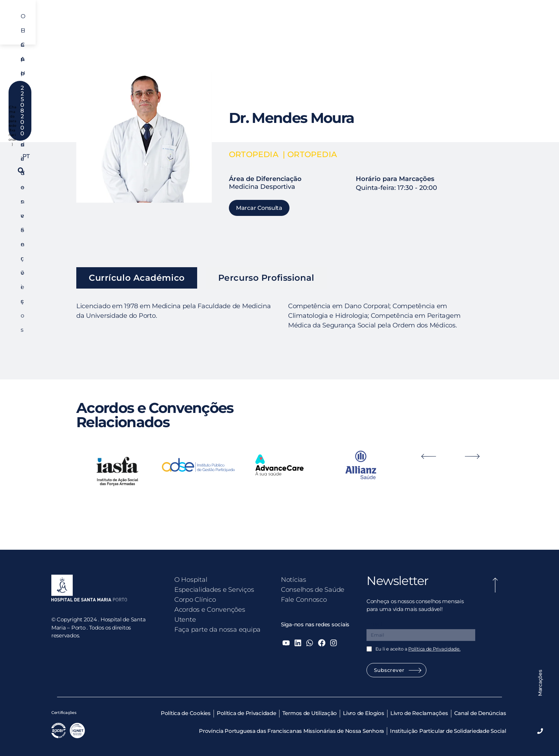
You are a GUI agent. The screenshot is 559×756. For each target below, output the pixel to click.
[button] (541, 23)
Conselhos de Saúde (313, 590)
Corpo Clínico (261, 23)
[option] (117, 471)
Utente (373, 23)
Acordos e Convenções (321, 23)
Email (374, 624)
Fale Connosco (304, 600)
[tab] (137, 278)
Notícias (294, 580)
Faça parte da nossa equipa (217, 630)
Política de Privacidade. (434, 649)
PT (477, 23)
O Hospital (137, 23)
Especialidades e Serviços (197, 23)
